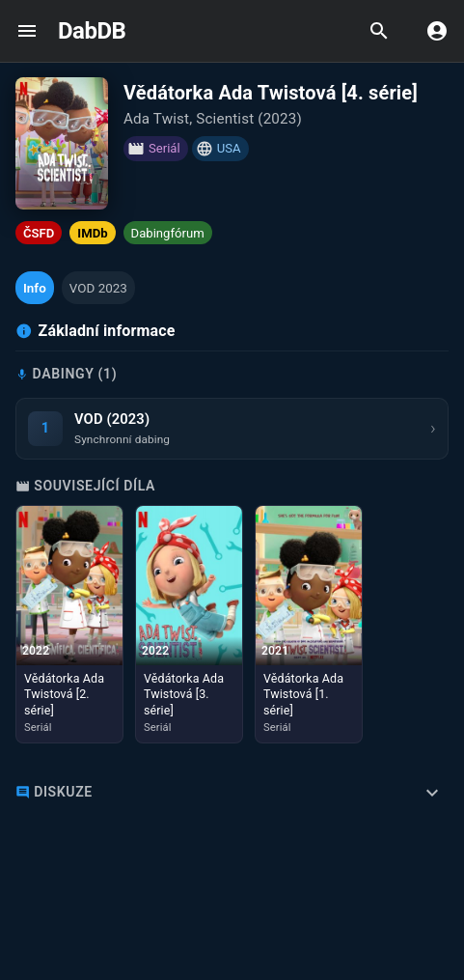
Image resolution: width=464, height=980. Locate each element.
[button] (35, 288)
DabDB (92, 31)
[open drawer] (27, 31)
